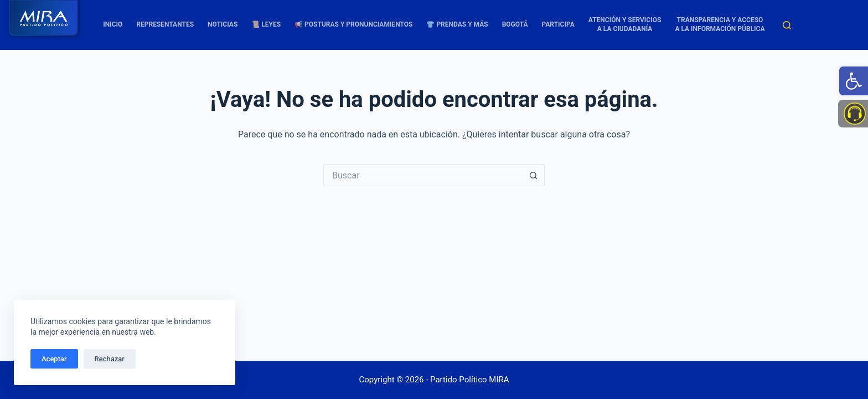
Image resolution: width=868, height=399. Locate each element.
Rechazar (110, 359)
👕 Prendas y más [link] (457, 24)
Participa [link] (558, 24)
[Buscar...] (423, 175)
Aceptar (54, 359)
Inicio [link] (113, 24)
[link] (854, 81)
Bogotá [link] (515, 24)
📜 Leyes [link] (266, 24)
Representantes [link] (165, 24)
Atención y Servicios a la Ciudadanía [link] (625, 24)
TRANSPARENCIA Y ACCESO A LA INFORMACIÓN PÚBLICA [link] (720, 24)
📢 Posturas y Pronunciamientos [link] (353, 24)
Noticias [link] (223, 24)
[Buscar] (787, 25)
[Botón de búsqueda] (534, 175)
